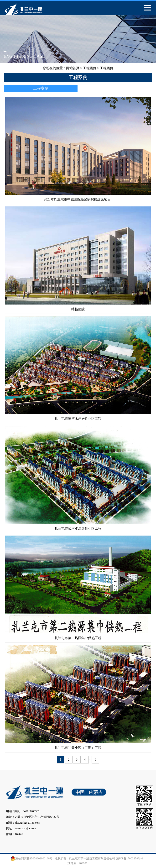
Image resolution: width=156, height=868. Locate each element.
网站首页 (73, 68)
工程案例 (90, 68)
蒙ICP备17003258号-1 (130, 858)
